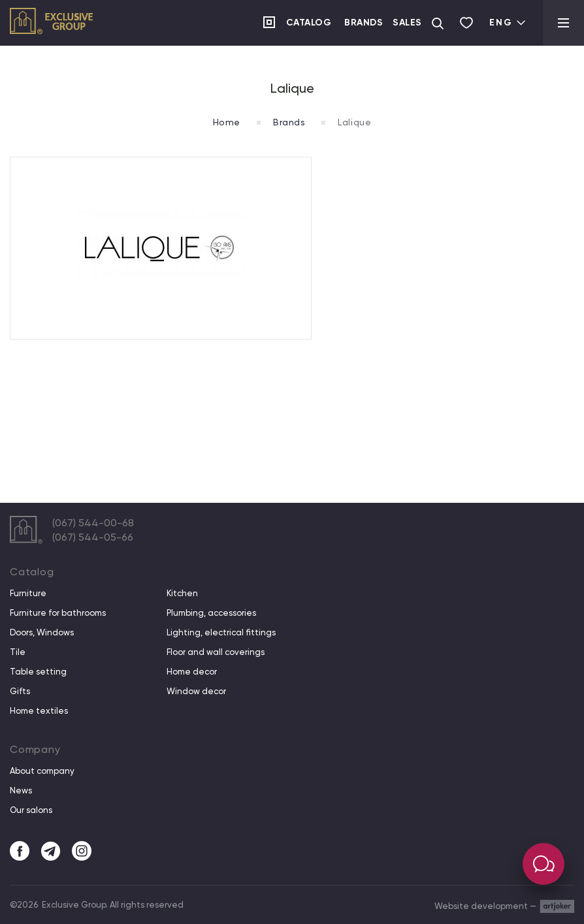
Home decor (192, 672)
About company (42, 771)
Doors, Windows (42, 633)
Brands (364, 23)
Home (227, 122)
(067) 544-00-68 (93, 523)
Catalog (309, 23)
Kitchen (182, 594)
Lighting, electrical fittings (221, 633)
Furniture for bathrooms (58, 613)
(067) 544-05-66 (93, 537)
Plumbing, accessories (211, 613)
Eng (508, 23)
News (21, 791)
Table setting (38, 672)
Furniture (28, 594)
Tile (18, 652)
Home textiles (39, 711)
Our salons (31, 810)
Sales (407, 23)
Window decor (196, 692)
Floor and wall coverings (216, 652)
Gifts (20, 692)
